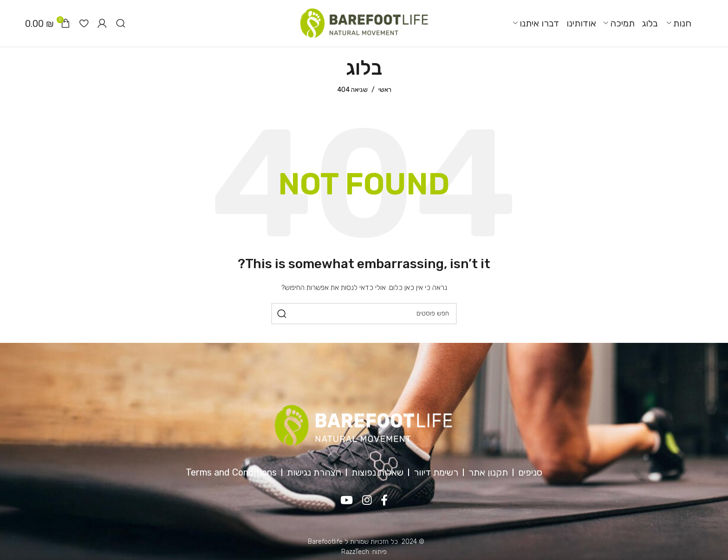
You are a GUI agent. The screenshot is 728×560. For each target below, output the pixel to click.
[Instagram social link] (367, 501)
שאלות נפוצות (377, 472)
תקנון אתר (488, 472)
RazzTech (355, 552)
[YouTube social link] (347, 501)
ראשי (385, 90)
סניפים (530, 472)
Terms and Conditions (231, 472)
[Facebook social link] (385, 501)
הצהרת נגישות (314, 472)
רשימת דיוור (436, 472)
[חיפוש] (121, 23)
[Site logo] (364, 23)
